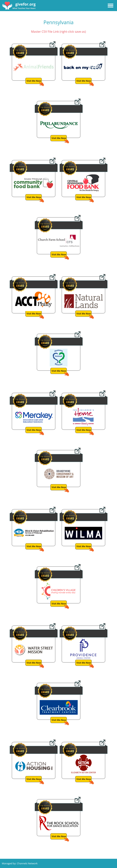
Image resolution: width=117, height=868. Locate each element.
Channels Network (27, 863)
